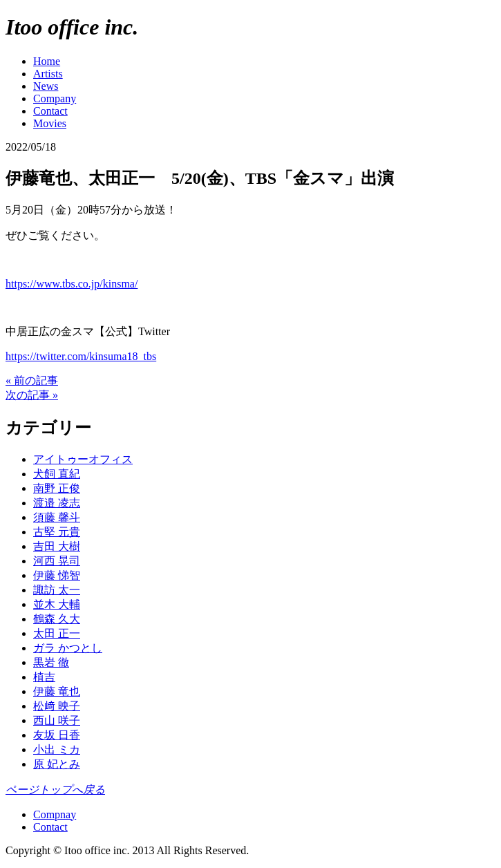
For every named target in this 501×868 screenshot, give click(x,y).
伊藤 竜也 (57, 691)
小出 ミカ (57, 749)
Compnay (55, 814)
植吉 (44, 677)
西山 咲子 (57, 720)
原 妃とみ (57, 764)
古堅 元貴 (57, 532)
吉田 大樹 (57, 546)
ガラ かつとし (68, 648)
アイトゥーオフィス (83, 459)
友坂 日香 (57, 735)
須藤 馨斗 (57, 517)
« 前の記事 (32, 380)
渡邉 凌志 (57, 503)
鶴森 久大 (57, 619)
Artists (48, 74)
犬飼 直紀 (57, 474)
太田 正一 (57, 633)
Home (47, 61)
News (46, 86)
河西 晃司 (57, 561)
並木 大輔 (57, 604)
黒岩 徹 (51, 662)
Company (55, 98)
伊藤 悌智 (57, 575)
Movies (50, 123)
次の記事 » (32, 395)
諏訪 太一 (57, 590)
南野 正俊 (57, 488)
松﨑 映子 (57, 706)
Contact (50, 111)
